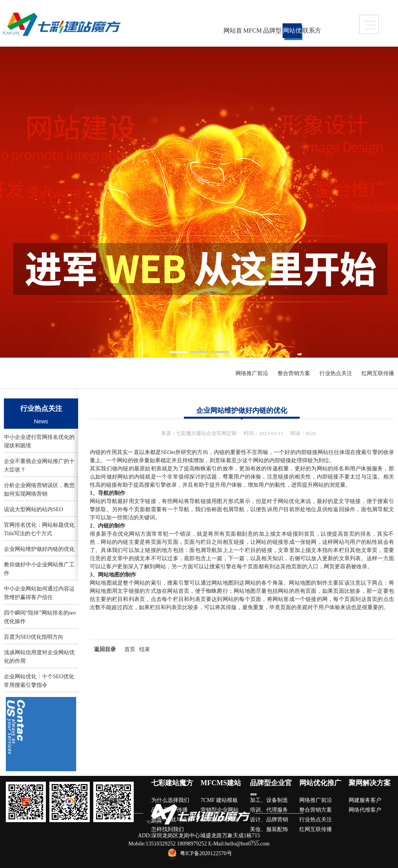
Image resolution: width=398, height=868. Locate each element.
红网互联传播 (378, 373)
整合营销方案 (294, 373)
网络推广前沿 (252, 373)
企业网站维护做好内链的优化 (39, 549)
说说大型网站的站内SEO (33, 509)
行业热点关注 (336, 373)
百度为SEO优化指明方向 (33, 637)
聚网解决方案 (370, 783)
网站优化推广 (292, 33)
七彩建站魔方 (172, 783)
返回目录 (105, 649)
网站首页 (233, 33)
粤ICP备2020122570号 (206, 854)
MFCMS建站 (253, 33)
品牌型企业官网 (272, 33)
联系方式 (312, 33)
